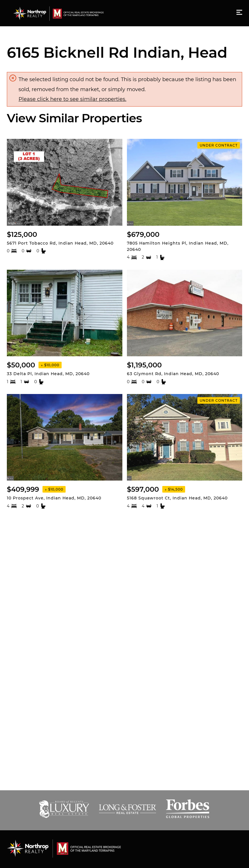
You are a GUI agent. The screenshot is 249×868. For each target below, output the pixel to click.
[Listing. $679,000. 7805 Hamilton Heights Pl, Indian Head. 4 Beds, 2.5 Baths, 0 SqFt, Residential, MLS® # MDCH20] (185, 200)
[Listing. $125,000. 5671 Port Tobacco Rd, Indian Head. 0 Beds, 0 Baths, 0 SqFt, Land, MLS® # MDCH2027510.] (65, 200)
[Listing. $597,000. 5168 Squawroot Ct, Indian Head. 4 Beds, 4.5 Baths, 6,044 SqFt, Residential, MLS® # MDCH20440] (185, 452)
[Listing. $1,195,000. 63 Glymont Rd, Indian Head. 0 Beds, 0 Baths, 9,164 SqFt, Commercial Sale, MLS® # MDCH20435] (185, 327)
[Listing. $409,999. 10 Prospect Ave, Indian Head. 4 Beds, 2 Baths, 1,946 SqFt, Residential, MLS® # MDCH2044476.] (65, 452)
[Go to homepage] (64, 13)
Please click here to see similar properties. (72, 99)
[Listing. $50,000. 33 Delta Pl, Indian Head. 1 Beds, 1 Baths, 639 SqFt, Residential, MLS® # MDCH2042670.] (65, 327)
